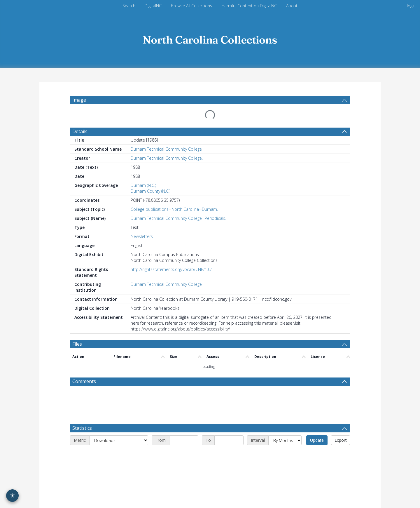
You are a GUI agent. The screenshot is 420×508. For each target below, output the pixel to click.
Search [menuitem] (129, 6)
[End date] (229, 405)
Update (317, 405)
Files (77, 330)
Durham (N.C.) (143, 171)
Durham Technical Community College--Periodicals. (178, 204)
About (292, 6)
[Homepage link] (210, 38)
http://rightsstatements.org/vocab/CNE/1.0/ (171, 255)
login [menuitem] (411, 6)
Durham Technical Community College (166, 135)
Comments (84, 346)
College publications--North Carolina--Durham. (174, 195)
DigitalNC (153, 6)
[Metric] (119, 405)
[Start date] (184, 405)
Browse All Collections (191, 6)
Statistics (82, 393)
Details (80, 117)
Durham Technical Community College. (167, 144)
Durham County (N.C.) (150, 177)
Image (79, 100)
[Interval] (285, 405)
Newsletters (142, 222)
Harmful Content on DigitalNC (249, 6)
